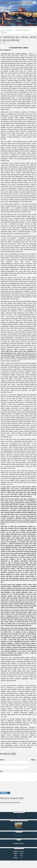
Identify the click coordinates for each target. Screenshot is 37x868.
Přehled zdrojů (18, 845)
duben (17, 837)
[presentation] (19, 789)
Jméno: (2, 760)
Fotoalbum (18, 830)
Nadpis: (33, 760)
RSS (25, 864)
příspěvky (9, 30)
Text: (1, 771)
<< (11, 837)
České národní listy (17, 3)
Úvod (2, 30)
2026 (21, 837)
